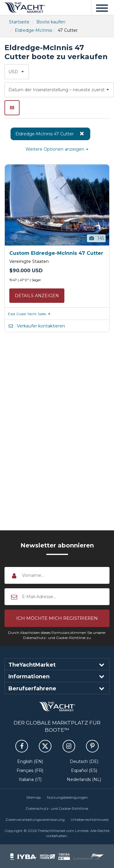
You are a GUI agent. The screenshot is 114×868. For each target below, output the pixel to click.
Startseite (19, 22)
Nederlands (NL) (84, 779)
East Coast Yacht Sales (30, 314)
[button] (57, 618)
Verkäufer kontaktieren (36, 326)
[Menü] (102, 8)
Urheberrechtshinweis (90, 820)
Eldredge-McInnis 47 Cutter (50, 134)
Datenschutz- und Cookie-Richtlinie (57, 808)
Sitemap (34, 797)
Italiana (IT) (30, 779)
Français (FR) (30, 770)
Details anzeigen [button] (37, 296)
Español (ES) (84, 770)
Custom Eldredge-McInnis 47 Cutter (56, 253)
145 (96, 238)
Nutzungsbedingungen (67, 797)
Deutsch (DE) (84, 761)
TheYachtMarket (25, 8)
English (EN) (30, 761)
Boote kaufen (51, 22)
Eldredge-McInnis (33, 30)
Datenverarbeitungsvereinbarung (35, 820)
